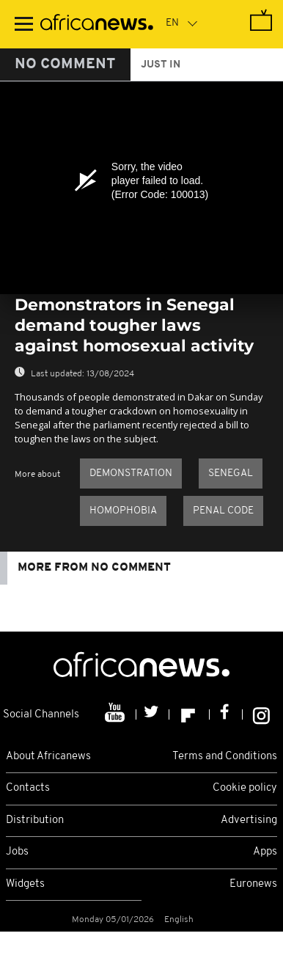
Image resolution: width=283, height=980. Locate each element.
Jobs (17, 852)
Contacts (28, 788)
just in (161, 65)
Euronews (253, 884)
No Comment (65, 65)
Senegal (231, 473)
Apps (265, 852)
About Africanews (48, 757)
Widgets (25, 884)
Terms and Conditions (225, 757)
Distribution (35, 820)
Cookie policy (245, 788)
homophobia (123, 511)
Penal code (223, 511)
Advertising (249, 820)
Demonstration (131, 473)
